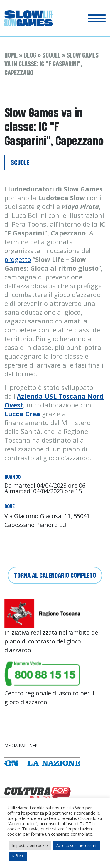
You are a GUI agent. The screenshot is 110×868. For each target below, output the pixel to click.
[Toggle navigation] (97, 18)
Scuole (51, 55)
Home (11, 55)
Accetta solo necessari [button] (76, 845)
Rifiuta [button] (18, 856)
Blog (30, 55)
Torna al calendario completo (55, 575)
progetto (18, 259)
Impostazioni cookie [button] (30, 845)
